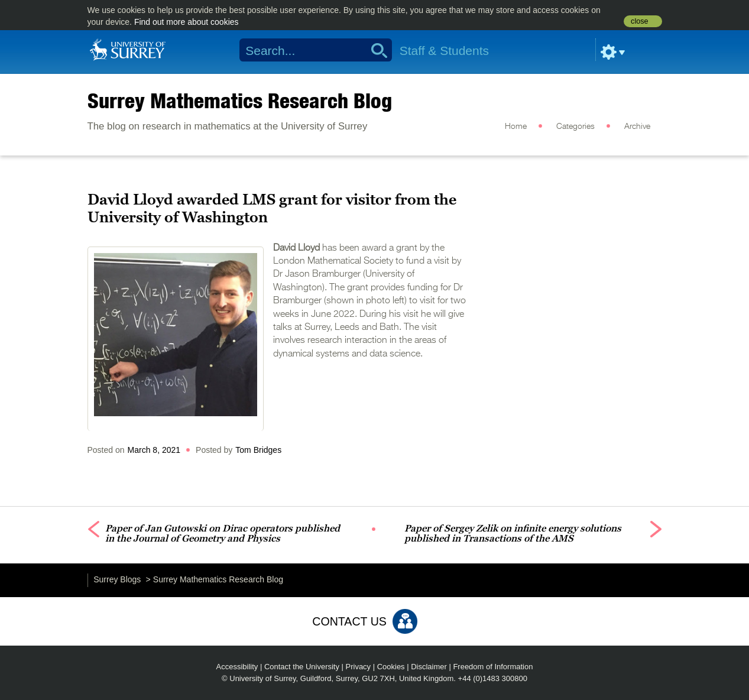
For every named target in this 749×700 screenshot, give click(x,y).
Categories (575, 127)
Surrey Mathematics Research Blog (240, 101)
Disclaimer (429, 667)
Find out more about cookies (187, 22)
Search (375, 50)
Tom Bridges (258, 450)
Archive (637, 127)
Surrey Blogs (117, 579)
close (639, 21)
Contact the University (302, 667)
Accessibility (237, 667)
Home (516, 127)
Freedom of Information (493, 667)
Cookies (391, 667)
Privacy (359, 667)
